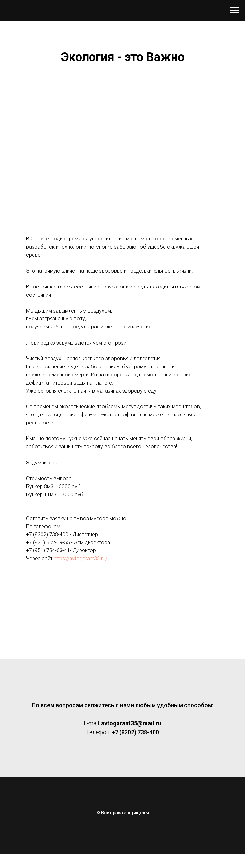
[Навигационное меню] (234, 10)
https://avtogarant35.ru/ (80, 558)
